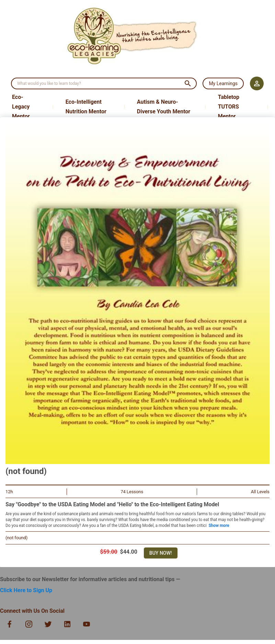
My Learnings (223, 83)
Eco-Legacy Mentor (21, 107)
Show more (219, 526)
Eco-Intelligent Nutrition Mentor (86, 107)
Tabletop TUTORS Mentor (229, 107)
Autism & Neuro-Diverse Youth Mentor (164, 107)
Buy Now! (161, 553)
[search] (96, 83)
